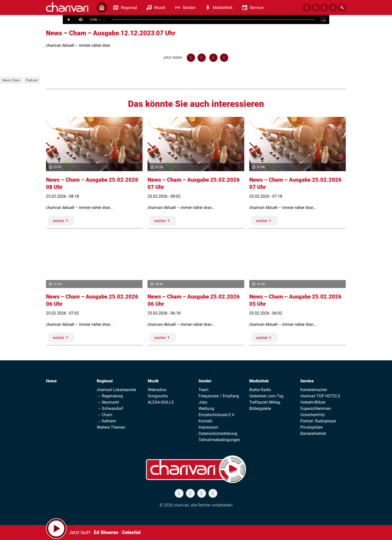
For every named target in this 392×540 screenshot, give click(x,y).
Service (307, 381)
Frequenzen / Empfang (219, 396)
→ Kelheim (106, 421)
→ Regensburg (110, 396)
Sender (205, 381)
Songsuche (158, 396)
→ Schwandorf (110, 409)
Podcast (32, 80)
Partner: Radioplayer (318, 421)
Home (51, 381)
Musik (153, 381)
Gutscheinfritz (313, 415)
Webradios (157, 390)
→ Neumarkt (108, 402)
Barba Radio (260, 390)
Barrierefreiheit (313, 434)
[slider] (213, 20)
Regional (105, 381)
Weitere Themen (111, 427)
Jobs (203, 402)
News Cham (11, 80)
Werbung (206, 409)
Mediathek (259, 381)
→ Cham (104, 415)
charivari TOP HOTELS (320, 396)
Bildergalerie (260, 409)
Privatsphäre (311, 427)
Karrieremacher (314, 390)
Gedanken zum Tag (266, 396)
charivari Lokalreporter (116, 390)
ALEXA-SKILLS (161, 402)
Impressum (208, 427)
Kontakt (205, 421)
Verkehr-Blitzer (313, 402)
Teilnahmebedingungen (219, 440)
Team (203, 390)
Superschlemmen (316, 409)
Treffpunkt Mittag (265, 402)
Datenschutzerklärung (218, 434)
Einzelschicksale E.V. (217, 415)
